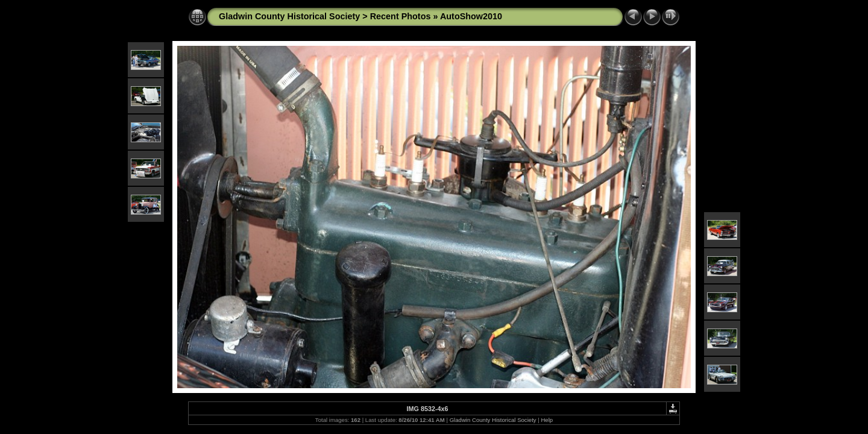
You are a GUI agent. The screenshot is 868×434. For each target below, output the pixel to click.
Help (547, 420)
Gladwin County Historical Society (493, 420)
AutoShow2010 (471, 16)
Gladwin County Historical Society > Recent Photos (325, 16)
